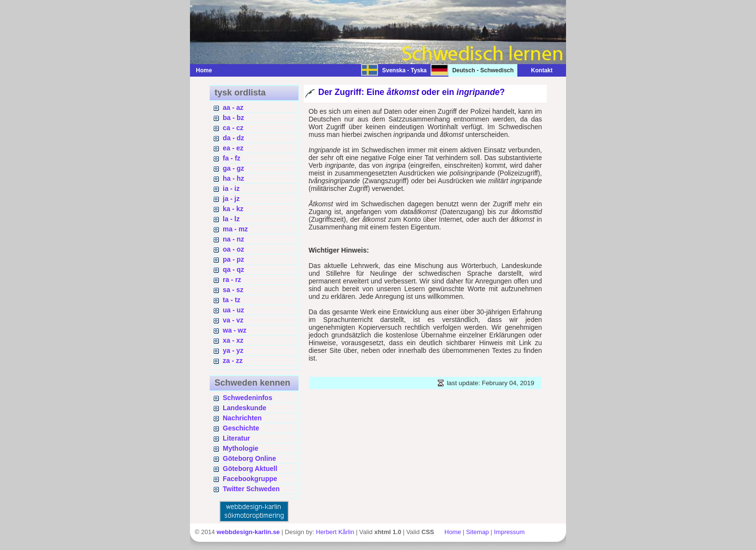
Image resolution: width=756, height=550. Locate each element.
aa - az (233, 107)
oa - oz (233, 249)
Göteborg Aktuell (250, 469)
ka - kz (233, 209)
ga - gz (233, 168)
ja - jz (231, 199)
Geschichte (241, 428)
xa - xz (233, 340)
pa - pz (233, 259)
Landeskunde (244, 408)
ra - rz (232, 280)
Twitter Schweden (251, 489)
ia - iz (231, 188)
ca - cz (233, 128)
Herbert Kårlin (335, 532)
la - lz (231, 219)
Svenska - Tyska (404, 70)
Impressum (509, 532)
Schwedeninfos (248, 398)
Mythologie (241, 448)
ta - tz (232, 300)
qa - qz (233, 269)
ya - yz (233, 350)
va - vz (233, 320)
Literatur (236, 438)
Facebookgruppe (250, 479)
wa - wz (235, 330)
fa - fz (232, 158)
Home (204, 70)
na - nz (233, 239)
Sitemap (478, 532)
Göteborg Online (249, 458)
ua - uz (233, 310)
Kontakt (537, 70)
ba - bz (233, 118)
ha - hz (233, 178)
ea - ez (233, 148)
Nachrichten (242, 418)
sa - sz (233, 290)
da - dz (233, 138)
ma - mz (235, 229)
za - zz (233, 361)
